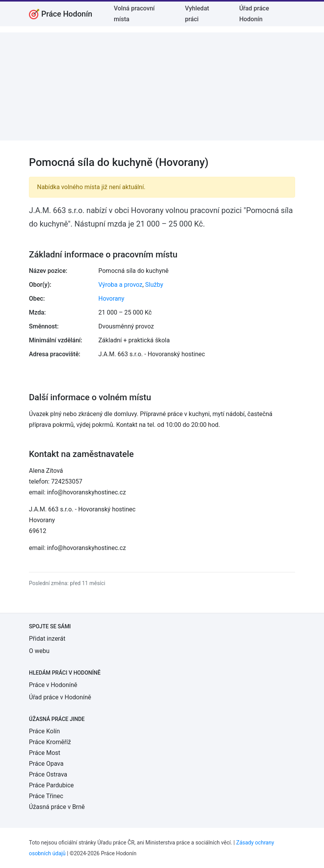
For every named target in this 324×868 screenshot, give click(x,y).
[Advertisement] (162, 86)
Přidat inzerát (47, 639)
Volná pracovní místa (134, 14)
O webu (39, 651)
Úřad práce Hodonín (254, 14)
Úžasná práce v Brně (57, 807)
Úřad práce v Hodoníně (60, 697)
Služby (154, 285)
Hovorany (111, 299)
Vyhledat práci (197, 14)
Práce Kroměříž (50, 742)
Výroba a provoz (120, 285)
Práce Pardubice (51, 785)
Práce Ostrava (48, 774)
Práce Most (45, 753)
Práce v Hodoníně (53, 685)
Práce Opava (46, 764)
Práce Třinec (46, 796)
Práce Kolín (44, 731)
